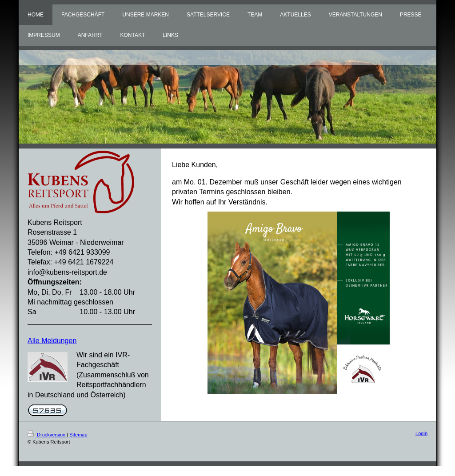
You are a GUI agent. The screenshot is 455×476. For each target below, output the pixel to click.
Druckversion (47, 435)
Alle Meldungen (52, 341)
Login (421, 433)
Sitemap (78, 435)
